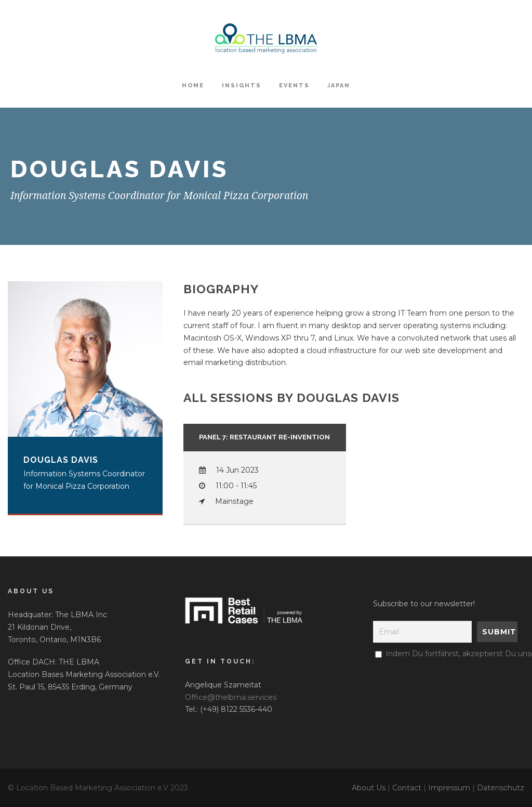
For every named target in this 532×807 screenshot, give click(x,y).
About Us (369, 788)
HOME (193, 86)
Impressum (449, 788)
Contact (407, 788)
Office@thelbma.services (231, 697)
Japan (339, 86)
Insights (242, 86)
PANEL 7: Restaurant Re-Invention (264, 437)
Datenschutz (501, 788)
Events (294, 86)
